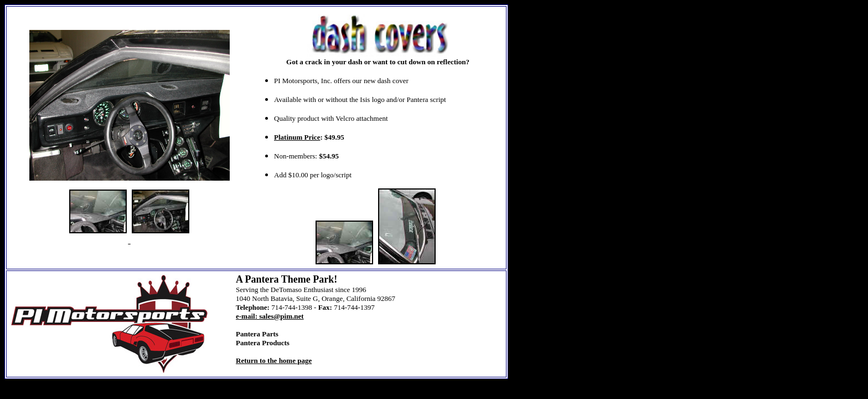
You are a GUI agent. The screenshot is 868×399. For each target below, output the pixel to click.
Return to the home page (274, 360)
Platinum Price (297, 137)
